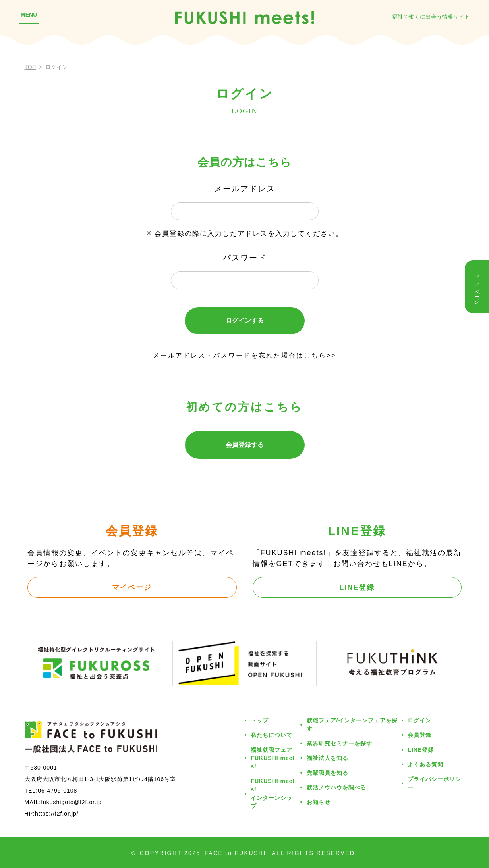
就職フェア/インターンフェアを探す (352, 725)
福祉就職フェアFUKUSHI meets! (273, 758)
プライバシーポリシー (434, 783)
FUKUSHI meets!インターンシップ (273, 794)
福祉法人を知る (328, 758)
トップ (260, 720)
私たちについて (272, 735)
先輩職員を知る (328, 773)
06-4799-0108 (57, 791)
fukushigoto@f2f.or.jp (71, 802)
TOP (30, 67)
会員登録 (419, 735)
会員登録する (245, 445)
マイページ (132, 587)
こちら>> (320, 355)
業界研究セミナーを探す (339, 743)
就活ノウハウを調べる (336, 787)
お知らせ (319, 802)
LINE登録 (357, 587)
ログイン (419, 720)
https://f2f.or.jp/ (57, 814)
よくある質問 (425, 764)
